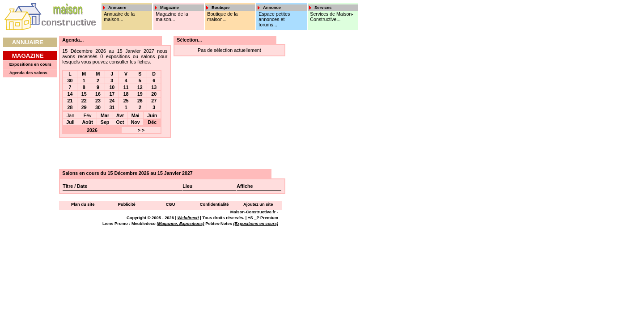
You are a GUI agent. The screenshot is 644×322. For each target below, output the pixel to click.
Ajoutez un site (258, 204)
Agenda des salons (28, 73)
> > (141, 130)
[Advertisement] (317, 170)
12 (140, 87)
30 (70, 80)
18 (126, 94)
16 (98, 94)
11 (126, 87)
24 (112, 101)
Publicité (127, 204)
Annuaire (28, 42)
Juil (70, 122)
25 (126, 101)
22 (84, 101)
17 (112, 94)
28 (70, 107)
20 (154, 94)
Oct (120, 122)
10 (112, 87)
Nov (136, 122)
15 (84, 94)
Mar (105, 115)
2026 (92, 130)
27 (154, 101)
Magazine (28, 56)
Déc (153, 122)
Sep (105, 122)
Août (87, 122)
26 (140, 101)
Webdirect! (188, 218)
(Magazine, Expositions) (180, 224)
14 (70, 94)
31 (112, 107)
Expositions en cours (30, 64)
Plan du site (83, 204)
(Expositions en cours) (256, 224)
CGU (171, 204)
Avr (120, 115)
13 (154, 87)
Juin (152, 115)
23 (98, 101)
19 (140, 94)
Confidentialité (214, 204)
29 (84, 107)
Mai (136, 115)
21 (70, 101)
